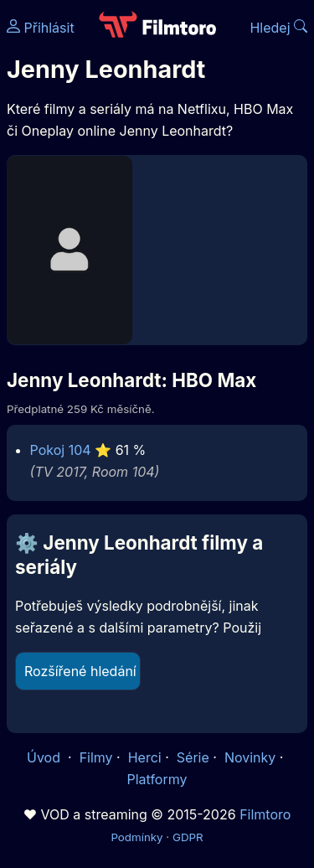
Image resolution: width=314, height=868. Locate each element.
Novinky (250, 757)
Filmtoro (265, 814)
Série (193, 757)
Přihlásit (41, 28)
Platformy (157, 779)
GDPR (188, 837)
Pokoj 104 (61, 450)
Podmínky (136, 837)
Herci (145, 757)
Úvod (45, 757)
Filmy (96, 757)
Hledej (278, 28)
